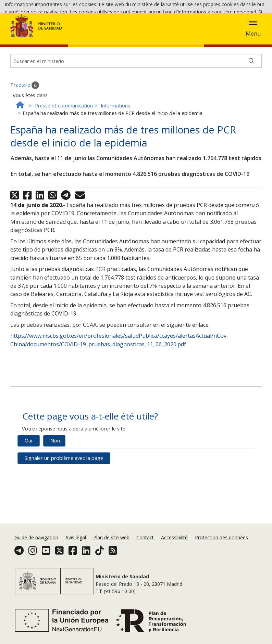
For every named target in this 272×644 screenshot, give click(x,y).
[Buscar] (251, 97)
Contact (145, 537)
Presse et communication (64, 141)
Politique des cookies (210, 30)
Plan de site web (111, 537)
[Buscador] (136, 97)
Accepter (250, 31)
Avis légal (76, 537)
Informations (115, 141)
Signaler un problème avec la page (64, 494)
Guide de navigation (36, 537)
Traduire (25, 121)
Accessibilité (174, 537)
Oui (28, 476)
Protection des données (221, 537)
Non (55, 476)
